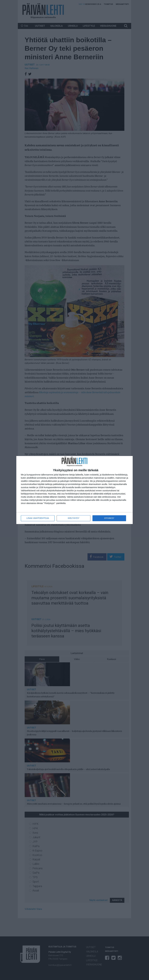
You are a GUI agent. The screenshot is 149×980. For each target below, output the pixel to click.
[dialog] (74, 490)
